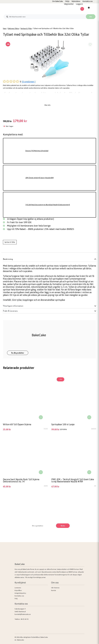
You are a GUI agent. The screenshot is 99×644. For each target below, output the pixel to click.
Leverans (18, 588)
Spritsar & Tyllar (26, 28)
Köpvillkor (18, 590)
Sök (91, 17)
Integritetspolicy (20, 593)
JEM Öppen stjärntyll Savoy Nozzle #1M (39, 178)
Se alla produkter (18, 353)
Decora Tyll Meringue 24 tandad (37, 151)
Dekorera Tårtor (13, 28)
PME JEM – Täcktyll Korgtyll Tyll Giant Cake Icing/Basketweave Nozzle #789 (73, 480)
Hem (5, 28)
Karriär (54, 590)
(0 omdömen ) (29, 82)
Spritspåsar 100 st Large (63, 424)
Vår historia (55, 588)
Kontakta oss (19, 596)
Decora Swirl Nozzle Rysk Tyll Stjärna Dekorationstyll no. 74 (21, 480)
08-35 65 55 (25, 619)
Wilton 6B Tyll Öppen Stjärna (17, 424)
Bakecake (21, 640)
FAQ (16, 599)
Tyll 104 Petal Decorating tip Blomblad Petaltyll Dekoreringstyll (48, 205)
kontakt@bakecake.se (23, 614)
